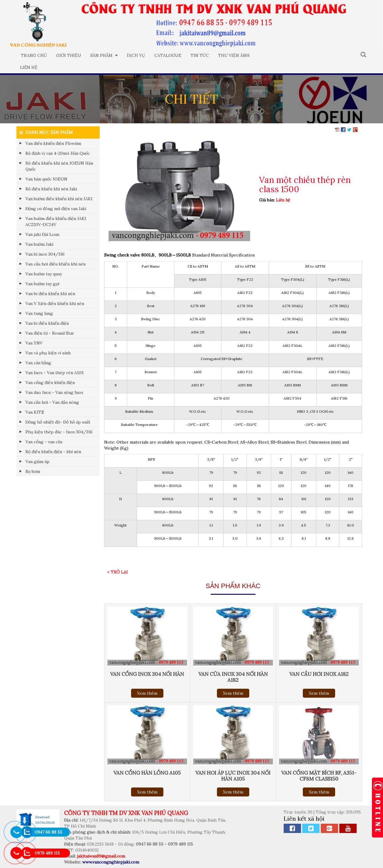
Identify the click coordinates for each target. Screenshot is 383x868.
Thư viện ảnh (234, 55)
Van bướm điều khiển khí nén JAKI (59, 199)
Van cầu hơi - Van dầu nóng (52, 402)
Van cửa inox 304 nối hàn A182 (233, 677)
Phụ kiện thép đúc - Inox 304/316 (59, 432)
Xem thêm (147, 693)
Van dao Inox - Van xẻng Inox (54, 392)
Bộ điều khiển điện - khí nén (53, 452)
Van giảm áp (37, 462)
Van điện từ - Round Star (50, 333)
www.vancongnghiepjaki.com (111, 862)
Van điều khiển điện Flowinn (53, 143)
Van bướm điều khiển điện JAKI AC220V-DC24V (56, 221)
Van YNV (34, 343)
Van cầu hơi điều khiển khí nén (56, 264)
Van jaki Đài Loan (42, 234)
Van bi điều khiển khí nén (50, 294)
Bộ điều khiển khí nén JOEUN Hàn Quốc (59, 166)
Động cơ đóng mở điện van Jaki (56, 209)
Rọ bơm (33, 471)
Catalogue (168, 55)
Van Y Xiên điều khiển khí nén (55, 304)
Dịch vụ (136, 55)
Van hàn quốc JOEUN (46, 179)
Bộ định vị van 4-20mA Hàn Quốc (58, 153)
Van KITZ (35, 412)
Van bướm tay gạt (42, 284)
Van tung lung (39, 313)
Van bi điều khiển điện (47, 323)
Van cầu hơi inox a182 (319, 674)
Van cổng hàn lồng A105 (147, 773)
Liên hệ (29, 67)
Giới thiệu (69, 55)
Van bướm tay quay (44, 274)
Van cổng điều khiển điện (50, 383)
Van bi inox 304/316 (45, 254)
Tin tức (200, 55)
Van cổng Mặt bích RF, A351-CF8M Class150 (319, 776)
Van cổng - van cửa (44, 442)
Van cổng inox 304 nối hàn (147, 674)
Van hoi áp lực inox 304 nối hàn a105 (233, 776)
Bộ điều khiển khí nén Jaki (51, 189)
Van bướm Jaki (39, 244)
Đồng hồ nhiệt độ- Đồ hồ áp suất (58, 422)
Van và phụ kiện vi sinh (48, 353)
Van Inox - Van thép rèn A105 (55, 373)
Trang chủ (34, 55)
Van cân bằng (38, 363)
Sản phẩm (104, 55)
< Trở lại (117, 572)
